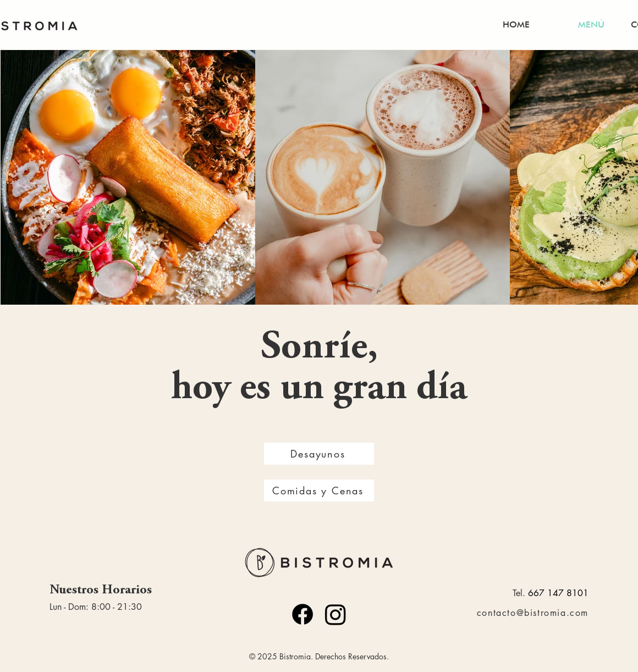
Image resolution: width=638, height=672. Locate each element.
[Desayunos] (319, 454)
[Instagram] (335, 614)
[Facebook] (302, 614)
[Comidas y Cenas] (319, 491)
